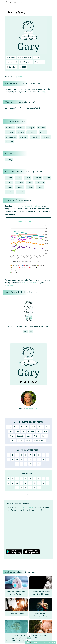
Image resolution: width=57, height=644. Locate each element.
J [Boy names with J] (48, 455)
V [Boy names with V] (21, 464)
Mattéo (28, 440)
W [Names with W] (26, 488)
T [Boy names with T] (48, 459)
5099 (23, 67)
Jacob (13, 440)
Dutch (20, 128)
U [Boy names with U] (17, 464)
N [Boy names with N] (21, 459)
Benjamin (20, 436)
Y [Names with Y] (35, 488)
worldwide (9, 285)
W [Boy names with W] (26, 464)
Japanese (32, 132)
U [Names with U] (17, 488)
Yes (25, 332)
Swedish (46, 137)
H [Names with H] (39, 478)
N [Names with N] (21, 483)
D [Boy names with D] (21, 455)
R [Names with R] (39, 483)
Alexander (25, 427)
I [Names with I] (43, 478)
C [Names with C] (17, 478)
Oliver (41, 427)
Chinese (10, 128)
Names (37, 57)
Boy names (11, 57)
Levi (23, 431)
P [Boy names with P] (30, 459)
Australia (37, 283)
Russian (23, 137)
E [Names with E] (26, 478)
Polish (43, 132)
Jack (46, 431)
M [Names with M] (17, 483)
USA (23, 283)
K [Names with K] (8, 483)
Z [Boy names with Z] (39, 464)
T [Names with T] (48, 483)
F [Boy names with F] (30, 455)
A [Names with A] (8, 478)
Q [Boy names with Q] (35, 459)
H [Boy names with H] (39, 455)
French (41, 128)
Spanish (35, 137)
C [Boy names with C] (17, 455)
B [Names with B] (13, 478)
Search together (32, 642)
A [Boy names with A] (8, 455)
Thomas (31, 431)
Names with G (12, 62)
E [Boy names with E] (26, 455)
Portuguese (11, 137)
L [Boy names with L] (13, 459)
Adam (21, 192)
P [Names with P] (30, 483)
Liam (16, 427)
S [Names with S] (43, 483)
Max (48, 178)
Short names (40, 62)
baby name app (28, 507)
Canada (29, 283)
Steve (31, 187)
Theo (11, 431)
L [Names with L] (13, 483)
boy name (18, 76)
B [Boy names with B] (13, 455)
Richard (11, 192)
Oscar (12, 436)
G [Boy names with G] (35, 455)
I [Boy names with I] (43, 455)
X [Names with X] (30, 488)
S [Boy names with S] (43, 459)
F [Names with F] (30, 478)
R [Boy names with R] (39, 459)
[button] (13, 362)
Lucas (9, 427)
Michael (21, 182)
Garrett (42, 92)
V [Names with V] (21, 488)
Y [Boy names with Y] (35, 464)
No (31, 332)
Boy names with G (24, 57)
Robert (21, 187)
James (10, 187)
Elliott (39, 431)
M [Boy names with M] (17, 459)
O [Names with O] (26, 483)
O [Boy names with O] (26, 459)
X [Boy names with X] (30, 464)
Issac (29, 436)
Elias (17, 431)
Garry (10, 160)
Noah (33, 427)
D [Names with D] (21, 478)
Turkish (9, 142)
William (36, 436)
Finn (47, 427)
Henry (44, 436)
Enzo (20, 178)
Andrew (41, 182)
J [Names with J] (48, 478)
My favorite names (47, 642)
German (10, 132)
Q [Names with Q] (35, 483)
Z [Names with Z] (39, 488)
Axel (29, 178)
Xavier (38, 178)
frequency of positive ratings (28, 206)
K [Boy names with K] (8, 459)
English (31, 128)
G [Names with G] (35, 478)
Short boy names (26, 62)
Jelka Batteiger (32, 408)
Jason (10, 182)
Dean (41, 187)
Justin (10, 178)
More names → (39, 440)
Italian (21, 132)
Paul (31, 182)
